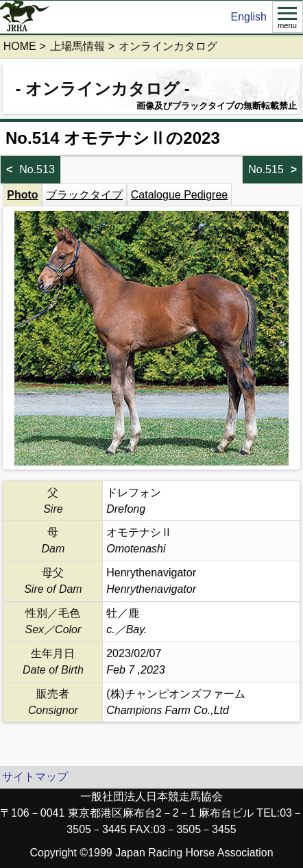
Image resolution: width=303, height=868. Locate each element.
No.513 (37, 169)
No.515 (266, 169)
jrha (25, 17)
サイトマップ (35, 777)
